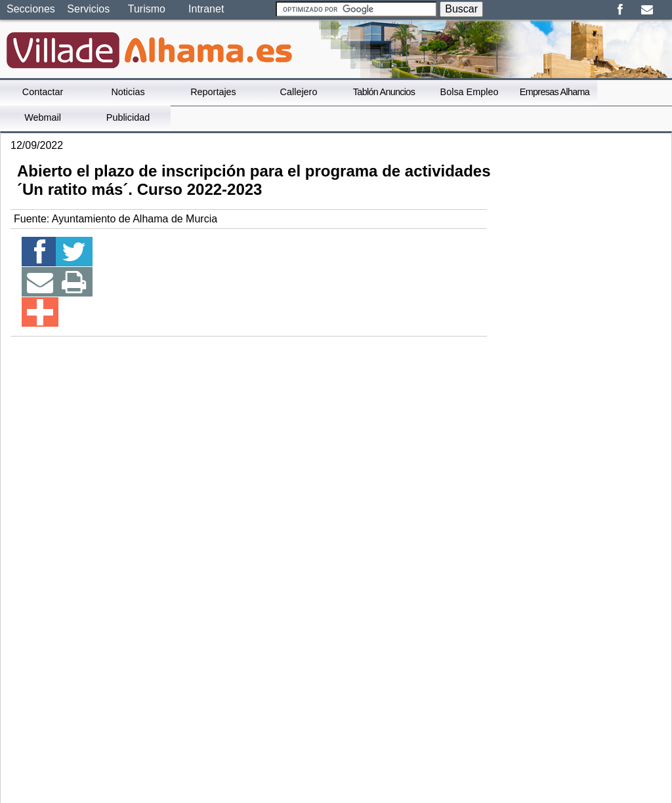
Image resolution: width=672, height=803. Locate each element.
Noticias (128, 92)
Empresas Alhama (555, 92)
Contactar (43, 92)
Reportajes (213, 92)
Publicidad (128, 117)
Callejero (299, 92)
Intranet (206, 9)
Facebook (620, 10)
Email (647, 10)
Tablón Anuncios (384, 92)
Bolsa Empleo (470, 92)
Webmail (43, 117)
